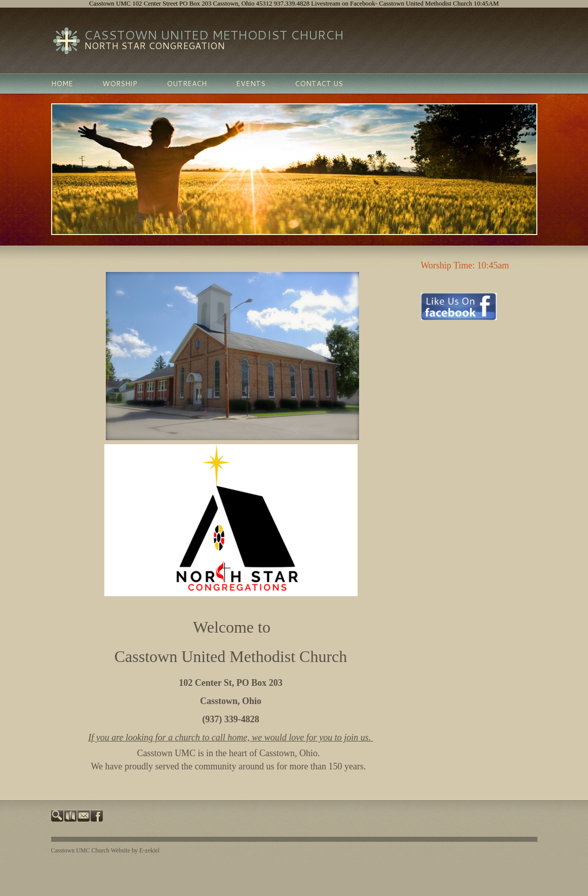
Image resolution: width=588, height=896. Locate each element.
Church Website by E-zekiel (126, 850)
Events (251, 84)
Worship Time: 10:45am (466, 265)
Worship (120, 84)
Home (62, 84)
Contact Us (319, 84)
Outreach (187, 84)
